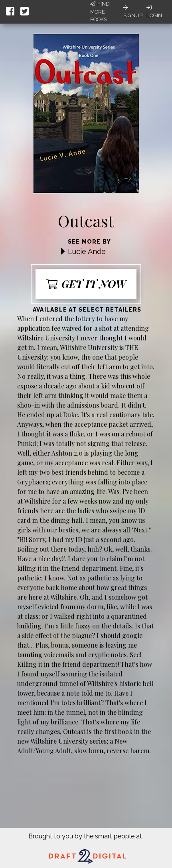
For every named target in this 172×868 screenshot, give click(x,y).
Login (154, 12)
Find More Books (100, 12)
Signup (133, 12)
